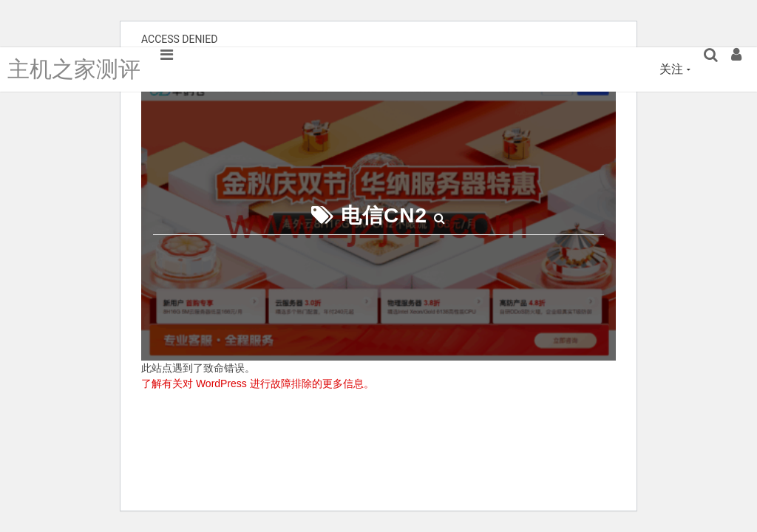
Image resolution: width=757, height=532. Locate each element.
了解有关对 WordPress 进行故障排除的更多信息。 (258, 383)
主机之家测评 (74, 69)
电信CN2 (384, 215)
